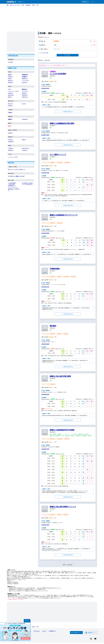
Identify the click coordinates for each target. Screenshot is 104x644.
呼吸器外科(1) (25, 95)
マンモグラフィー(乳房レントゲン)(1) (16, 176)
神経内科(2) (11, 81)
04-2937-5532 (46, 135)
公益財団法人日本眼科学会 (13, 584)
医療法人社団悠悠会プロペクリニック (64, 215)
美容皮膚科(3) (25, 119)
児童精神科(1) (11, 141)
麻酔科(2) (10, 97)
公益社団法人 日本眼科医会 (13, 585)
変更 (91, 41)
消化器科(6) (24, 77)
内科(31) (10, 75)
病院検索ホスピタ (21, 2)
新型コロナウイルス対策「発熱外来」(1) (17, 169)
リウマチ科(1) (25, 91)
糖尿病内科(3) (25, 79)
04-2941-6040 (46, 346)
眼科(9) (10, 126)
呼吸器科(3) (11, 77)
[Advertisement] (52, 17)
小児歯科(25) (25, 150)
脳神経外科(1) (11, 95)
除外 (95, 41)
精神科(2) (24, 139)
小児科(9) (10, 112)
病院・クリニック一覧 (15, 5)
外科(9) (10, 89)
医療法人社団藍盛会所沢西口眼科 (62, 124)
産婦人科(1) (11, 104)
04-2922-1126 (46, 288)
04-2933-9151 (46, 89)
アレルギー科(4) (25, 81)
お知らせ (44, 633)
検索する (68, 55)
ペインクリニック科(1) (13, 157)
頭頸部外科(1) (25, 97)
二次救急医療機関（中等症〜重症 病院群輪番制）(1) (12, 184)
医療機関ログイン (91, 634)
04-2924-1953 (46, 526)
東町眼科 (53, 327)
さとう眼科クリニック (58, 155)
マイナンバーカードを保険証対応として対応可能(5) (14, 189)
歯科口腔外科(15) (26, 148)
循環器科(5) (24, 93)
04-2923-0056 (46, 233)
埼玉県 (23, 5)
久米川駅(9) (11, 62)
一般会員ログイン (76, 634)
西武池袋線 (28, 5)
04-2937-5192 (46, 173)
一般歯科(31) (11, 148)
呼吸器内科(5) (25, 75)
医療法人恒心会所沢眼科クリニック (63, 508)
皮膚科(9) (10, 119)
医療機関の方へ (85, 2)
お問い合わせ (37, 633)
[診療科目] (73, 45)
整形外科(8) (24, 89)
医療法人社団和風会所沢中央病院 (62, 432)
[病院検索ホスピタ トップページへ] (12, 2)
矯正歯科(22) (11, 150)
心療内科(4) (11, 139)
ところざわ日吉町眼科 (58, 74)
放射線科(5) (11, 82)
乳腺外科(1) (11, 106)
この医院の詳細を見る (68, 112)
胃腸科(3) (10, 79)
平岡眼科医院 (55, 270)
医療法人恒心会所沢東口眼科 (60, 378)
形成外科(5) (11, 93)
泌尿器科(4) (11, 133)
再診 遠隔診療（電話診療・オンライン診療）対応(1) (27, 184)
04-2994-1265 (46, 451)
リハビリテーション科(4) (13, 91)
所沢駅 (34, 5)
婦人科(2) (24, 104)
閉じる (27, 621)
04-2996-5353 (46, 396)
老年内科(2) (24, 82)
